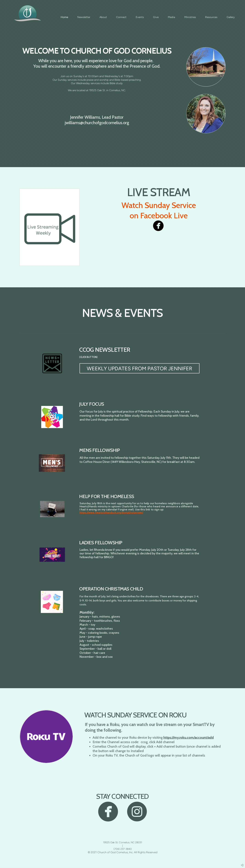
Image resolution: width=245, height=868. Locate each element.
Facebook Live (164, 216)
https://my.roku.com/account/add (189, 737)
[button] (140, 368)
